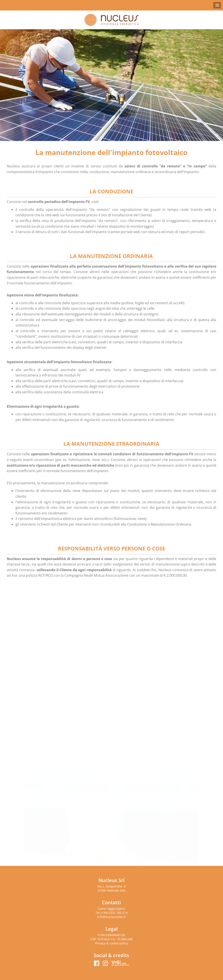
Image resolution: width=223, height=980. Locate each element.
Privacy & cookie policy (111, 943)
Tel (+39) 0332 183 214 (111, 913)
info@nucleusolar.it (111, 917)
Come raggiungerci (111, 909)
